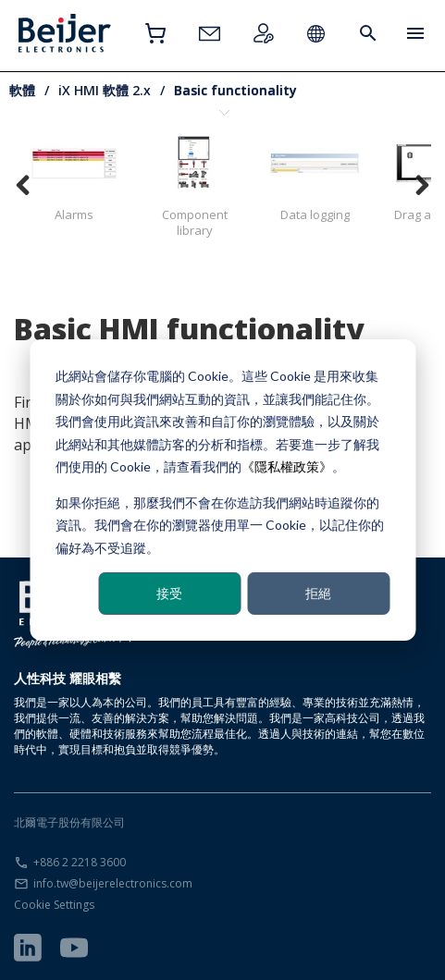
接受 (169, 593)
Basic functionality (235, 90)
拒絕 (318, 593)
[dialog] (222, 490)
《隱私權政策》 (287, 466)
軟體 (22, 90)
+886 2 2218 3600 (80, 862)
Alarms (74, 176)
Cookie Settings (54, 905)
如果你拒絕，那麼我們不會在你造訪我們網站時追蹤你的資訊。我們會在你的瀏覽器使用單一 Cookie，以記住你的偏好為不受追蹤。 (220, 524)
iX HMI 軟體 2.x (105, 90)
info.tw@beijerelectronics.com (113, 883)
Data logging (315, 176)
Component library (194, 184)
